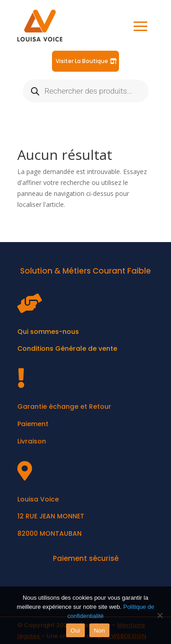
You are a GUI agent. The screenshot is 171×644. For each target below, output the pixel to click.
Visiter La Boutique (82, 61)
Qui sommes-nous (48, 332)
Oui (75, 631)
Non (100, 631)
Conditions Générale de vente (67, 348)
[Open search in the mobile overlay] (86, 91)
